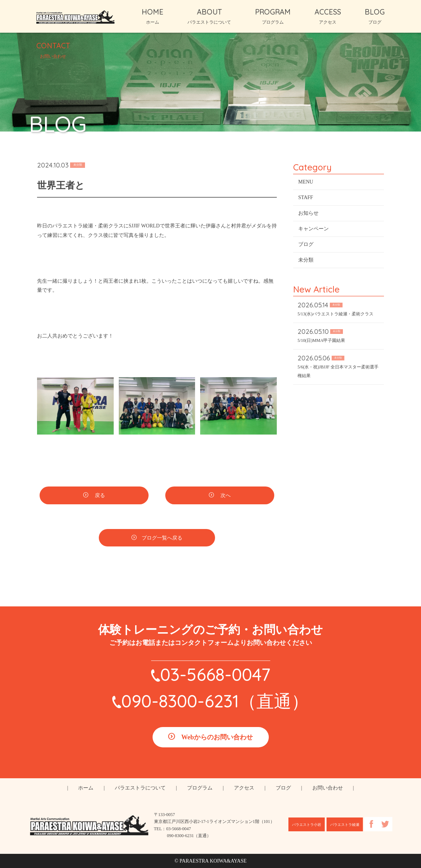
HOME (153, 16)
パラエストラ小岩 (307, 825)
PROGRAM (273, 16)
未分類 (306, 261)
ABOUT (209, 16)
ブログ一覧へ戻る (162, 539)
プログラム (200, 788)
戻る (99, 496)
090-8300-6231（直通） (215, 701)
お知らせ (308, 214)
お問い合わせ (328, 788)
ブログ (306, 245)
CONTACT (53, 50)
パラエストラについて (140, 788)
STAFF (306, 198)
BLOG (375, 16)
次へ (225, 496)
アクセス (244, 788)
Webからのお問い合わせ (217, 737)
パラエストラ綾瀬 (345, 825)
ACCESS (328, 16)
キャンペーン (313, 229)
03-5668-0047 (215, 674)
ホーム (86, 788)
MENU (306, 183)
